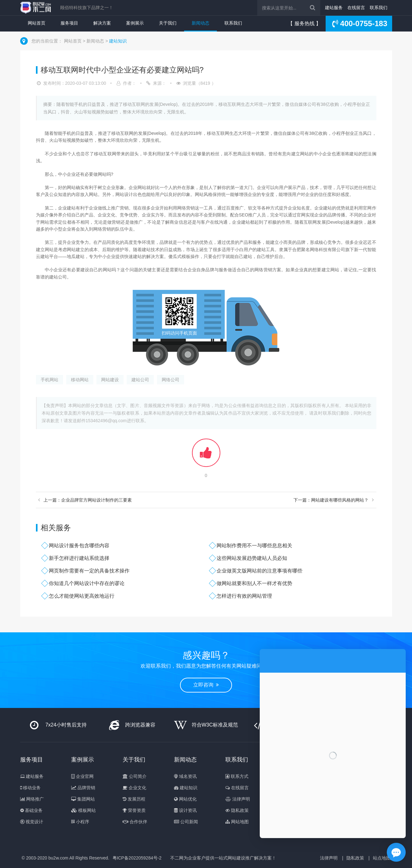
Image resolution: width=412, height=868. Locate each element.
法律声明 (238, 799)
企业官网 (82, 776)
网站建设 (110, 380)
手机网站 (49, 380)
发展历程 (134, 799)
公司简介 (135, 776)
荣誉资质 (134, 810)
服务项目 (69, 23)
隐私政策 (237, 810)
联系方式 (237, 776)
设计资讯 (185, 810)
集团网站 (83, 799)
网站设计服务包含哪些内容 (79, 546)
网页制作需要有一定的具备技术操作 (89, 571)
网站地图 (237, 822)
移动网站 (80, 380)
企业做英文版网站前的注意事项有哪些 (259, 571)
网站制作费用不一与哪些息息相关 (254, 546)
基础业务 (32, 810)
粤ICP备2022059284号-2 (137, 858)
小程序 (80, 822)
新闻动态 (200, 23)
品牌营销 (83, 788)
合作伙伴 (135, 822)
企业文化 (134, 788)
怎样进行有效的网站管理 (244, 596)
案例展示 (135, 23)
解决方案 (102, 23)
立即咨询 (206, 685)
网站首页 (37, 23)
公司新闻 (186, 822)
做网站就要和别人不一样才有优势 (254, 583)
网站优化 (185, 799)
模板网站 (84, 810)
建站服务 (334, 8)
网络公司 (171, 380)
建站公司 (140, 380)
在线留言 (356, 8)
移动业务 (31, 788)
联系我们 (379, 8)
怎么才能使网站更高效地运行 (82, 596)
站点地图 (382, 858)
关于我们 (168, 23)
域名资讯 (185, 776)
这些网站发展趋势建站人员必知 (252, 558)
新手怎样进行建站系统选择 (79, 558)
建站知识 (118, 41)
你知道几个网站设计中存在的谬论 (87, 583)
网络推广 (32, 799)
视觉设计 (32, 822)
